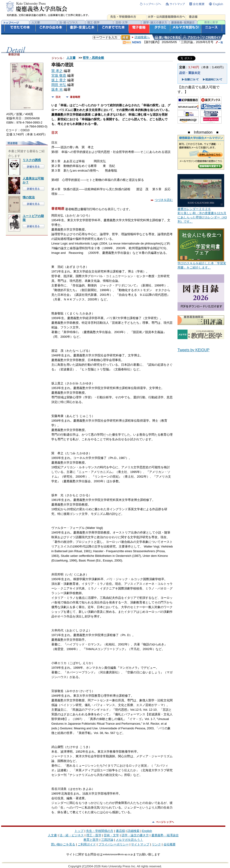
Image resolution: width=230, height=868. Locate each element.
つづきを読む (162, 200)
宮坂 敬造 (59, 76)
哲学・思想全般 (93, 58)
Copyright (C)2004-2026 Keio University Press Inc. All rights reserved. (115, 866)
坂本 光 (57, 90)
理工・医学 (94, 835)
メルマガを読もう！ (129, 840)
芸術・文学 (111, 835)
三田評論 (107, 840)
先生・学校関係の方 (100, 831)
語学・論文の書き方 (135, 835)
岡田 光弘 (59, 85)
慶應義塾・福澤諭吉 (165, 835)
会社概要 (170, 844)
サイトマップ (140, 844)
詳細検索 (133, 831)
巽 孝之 (57, 71)
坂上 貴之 (59, 80)
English (147, 831)
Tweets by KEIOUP (193, 350)
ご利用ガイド (87, 844)
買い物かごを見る (63, 844)
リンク (156, 844)
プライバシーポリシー (114, 844)
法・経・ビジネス (72, 835)
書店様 (120, 831)
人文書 (71, 58)
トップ (79, 831)
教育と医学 (91, 840)
